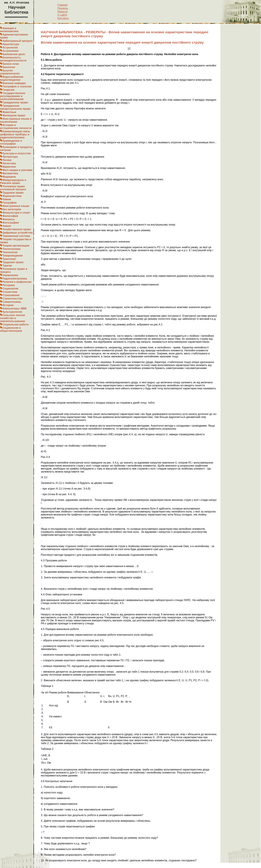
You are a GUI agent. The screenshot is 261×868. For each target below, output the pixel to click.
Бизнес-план (11, 64)
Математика (10, 173)
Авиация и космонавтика (9, 30)
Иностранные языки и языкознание (16, 120)
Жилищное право (14, 115)
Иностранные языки (16, 206)
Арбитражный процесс (17, 41)
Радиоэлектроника (15, 279)
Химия (7, 199)
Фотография (11, 223)
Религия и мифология (17, 282)
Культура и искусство (17, 153)
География (9, 203)
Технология (10, 252)
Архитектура (11, 44)
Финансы (8, 219)
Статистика (10, 292)
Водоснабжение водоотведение (12, 78)
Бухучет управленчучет (10, 72)
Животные (9, 112)
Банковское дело (14, 54)
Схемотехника (12, 302)
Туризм (7, 266)
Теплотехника (11, 249)
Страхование (11, 295)
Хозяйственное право (17, 229)
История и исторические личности (16, 127)
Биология (9, 67)
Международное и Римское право (13, 182)
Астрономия (10, 51)
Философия (10, 216)
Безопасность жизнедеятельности (13, 59)
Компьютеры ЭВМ (14, 309)
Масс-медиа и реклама (17, 170)
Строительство (12, 299)
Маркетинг (9, 167)
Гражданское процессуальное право (15, 107)
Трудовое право (13, 193)
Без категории (12, 209)
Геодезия (8, 90)
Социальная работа (15, 324)
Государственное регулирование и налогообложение (13, 96)
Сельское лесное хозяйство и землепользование (12, 318)
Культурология (12, 312)
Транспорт (9, 259)
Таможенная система (16, 236)
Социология (10, 289)
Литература (10, 157)
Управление (10, 275)
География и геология (17, 86)
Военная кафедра (14, 83)
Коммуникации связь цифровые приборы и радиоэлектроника (15, 134)
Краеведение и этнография (11, 142)
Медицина (9, 177)
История (8, 305)
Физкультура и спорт (16, 213)
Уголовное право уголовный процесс (13, 188)
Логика (7, 160)
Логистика (9, 163)
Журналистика (12, 196)
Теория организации (16, 246)
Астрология (10, 48)
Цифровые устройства (17, 233)
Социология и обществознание (11, 329)
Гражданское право (15, 102)
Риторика (8, 285)
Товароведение (13, 256)
